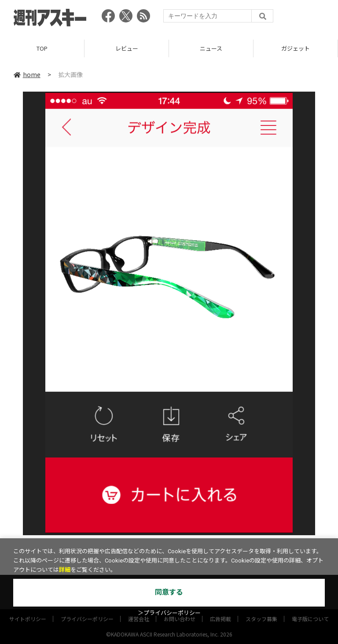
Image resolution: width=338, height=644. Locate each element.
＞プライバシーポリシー (169, 613)
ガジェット (296, 48)
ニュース (211, 48)
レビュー (127, 48)
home (27, 74)
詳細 (65, 570)
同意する (169, 592)
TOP (42, 48)
